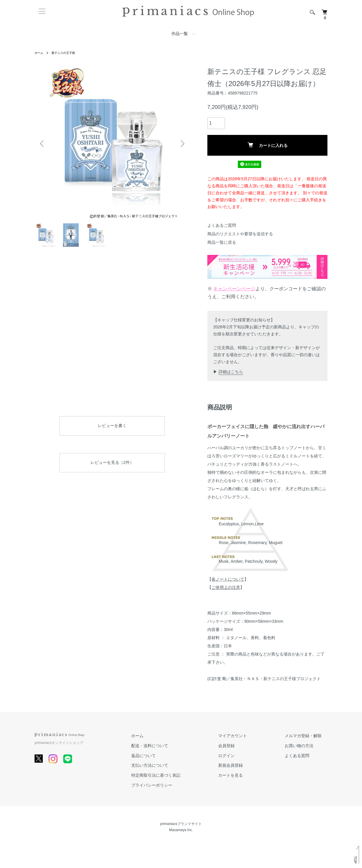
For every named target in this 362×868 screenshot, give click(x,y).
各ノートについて (228, 579)
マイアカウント (250, 736)
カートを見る (248, 775)
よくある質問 (303, 755)
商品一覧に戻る (222, 242)
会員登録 (244, 745)
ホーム (40, 53)
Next (181, 143)
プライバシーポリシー (180, 785)
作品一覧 (180, 34)
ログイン (244, 755)
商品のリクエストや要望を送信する (240, 234)
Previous (43, 143)
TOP (355, 860)
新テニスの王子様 (67, 53)
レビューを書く (112, 426)
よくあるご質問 (222, 225)
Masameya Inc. (181, 830)
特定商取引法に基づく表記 (185, 775)
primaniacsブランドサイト (181, 824)
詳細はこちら (231, 372)
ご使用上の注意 (226, 587)
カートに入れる (268, 145)
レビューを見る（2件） (112, 462)
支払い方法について (178, 765)
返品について (172, 755)
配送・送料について (178, 745)
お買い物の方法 (305, 745)
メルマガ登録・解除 (309, 736)
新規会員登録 (248, 765)
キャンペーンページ (234, 289)
